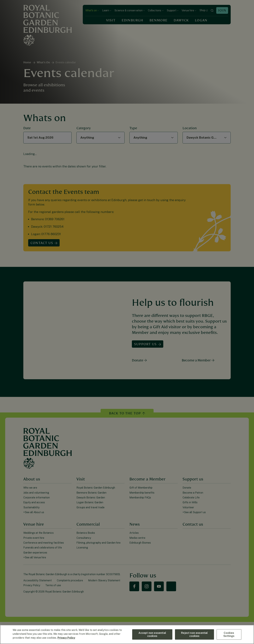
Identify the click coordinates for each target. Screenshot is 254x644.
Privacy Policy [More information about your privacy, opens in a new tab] (66, 638)
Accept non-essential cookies (152, 634)
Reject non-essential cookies (194, 634)
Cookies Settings (229, 634)
